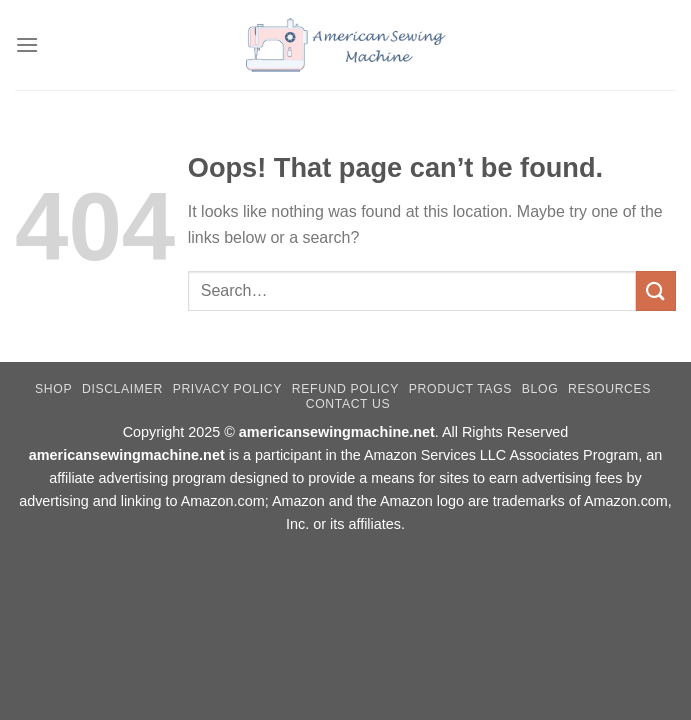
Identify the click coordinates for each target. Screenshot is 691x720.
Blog (540, 389)
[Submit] (656, 290)
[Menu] (27, 44)
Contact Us (348, 404)
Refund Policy (345, 389)
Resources (609, 389)
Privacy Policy (227, 389)
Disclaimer (122, 389)
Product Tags (460, 389)
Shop (53, 389)
